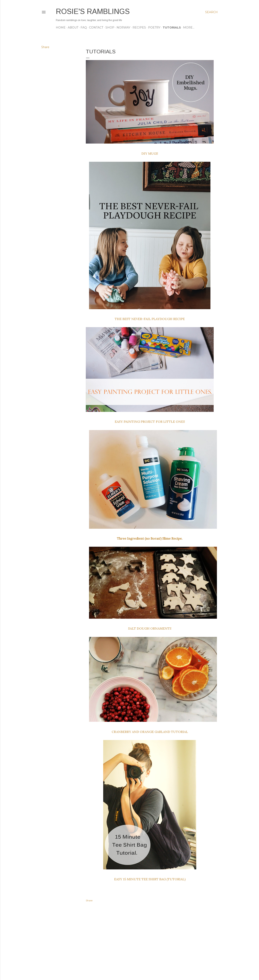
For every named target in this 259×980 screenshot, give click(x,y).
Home (61, 27)
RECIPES (139, 27)
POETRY (154, 27)
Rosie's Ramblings (93, 11)
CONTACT (96, 27)
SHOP (110, 27)
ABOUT (73, 27)
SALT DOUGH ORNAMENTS (150, 628)
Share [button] (45, 47)
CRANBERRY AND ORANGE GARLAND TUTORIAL (150, 732)
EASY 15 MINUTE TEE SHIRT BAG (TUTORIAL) (150, 879)
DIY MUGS (150, 153)
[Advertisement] (150, 942)
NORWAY (123, 27)
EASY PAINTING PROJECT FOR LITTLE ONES (150, 422)
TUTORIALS (172, 27)
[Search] (211, 12)
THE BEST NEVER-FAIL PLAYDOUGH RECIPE (150, 319)
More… (189, 27)
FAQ (84, 27)
